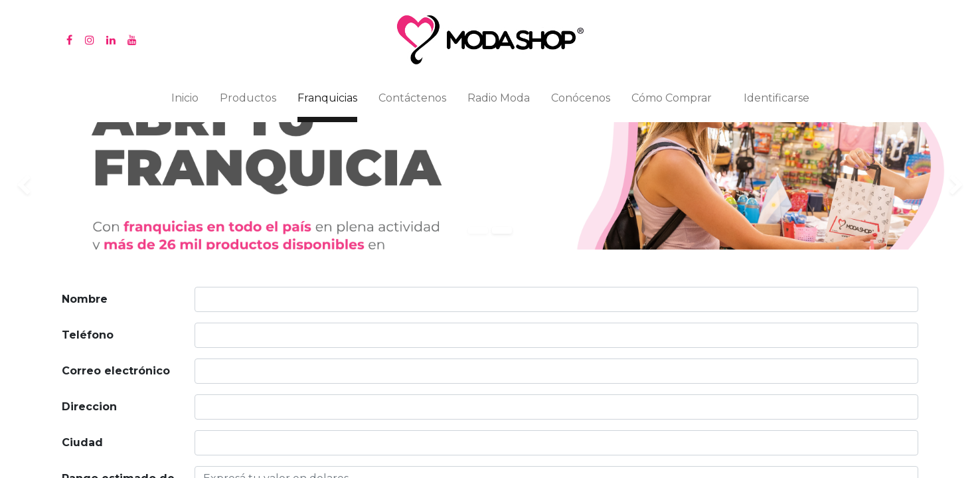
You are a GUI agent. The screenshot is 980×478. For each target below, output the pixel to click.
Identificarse (776, 98)
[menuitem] (185, 101)
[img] (39, 186)
